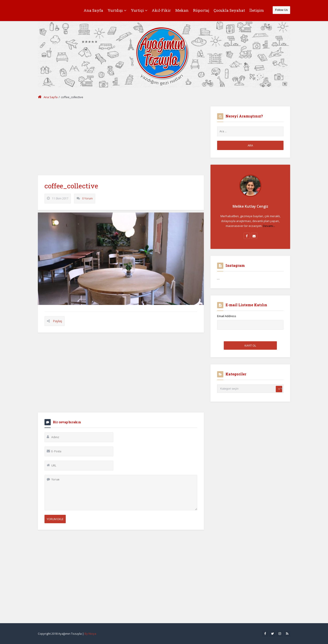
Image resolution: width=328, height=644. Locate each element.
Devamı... (269, 226)
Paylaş (58, 325)
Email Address (227, 316)
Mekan (182, 10)
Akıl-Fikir (161, 10)
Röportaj (201, 10)
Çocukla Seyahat (229, 10)
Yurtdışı (117, 10)
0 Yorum (87, 202)
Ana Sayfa (93, 10)
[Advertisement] (121, 137)
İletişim (257, 10)
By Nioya (90, 634)
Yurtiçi (139, 10)
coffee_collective (71, 190)
